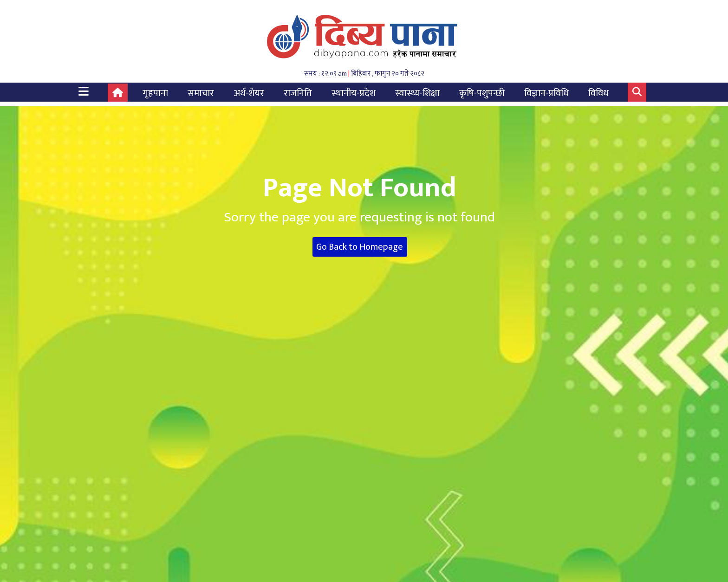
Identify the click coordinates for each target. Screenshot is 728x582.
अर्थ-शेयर (249, 93)
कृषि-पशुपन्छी (482, 93)
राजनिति (298, 93)
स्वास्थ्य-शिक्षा (417, 93)
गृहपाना (155, 93)
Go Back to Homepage (360, 247)
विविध (598, 93)
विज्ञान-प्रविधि (546, 93)
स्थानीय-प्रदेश (354, 93)
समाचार (201, 93)
